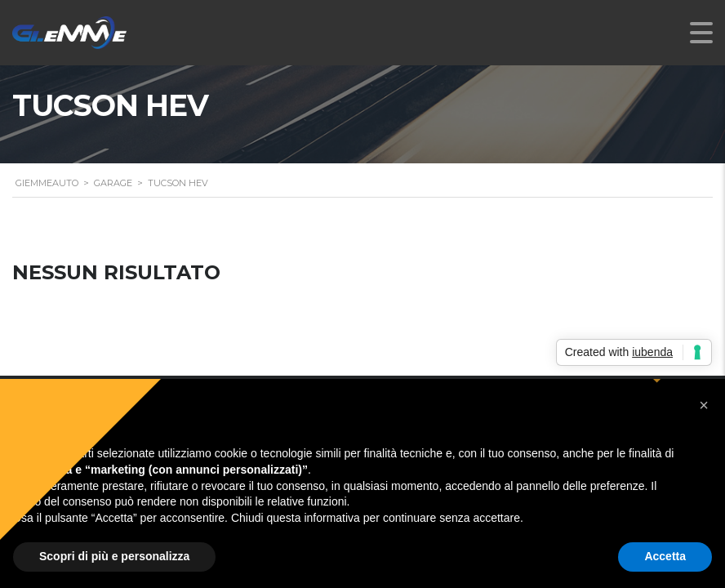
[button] (704, 405)
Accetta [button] (665, 556)
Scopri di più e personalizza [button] (114, 556)
